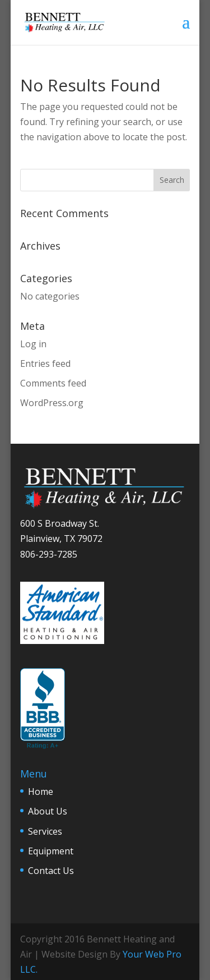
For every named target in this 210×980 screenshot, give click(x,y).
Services (45, 831)
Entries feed (45, 364)
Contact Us (51, 871)
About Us (48, 811)
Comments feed (53, 383)
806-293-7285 (49, 554)
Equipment (51, 851)
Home (41, 792)
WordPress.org (52, 403)
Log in (33, 344)
